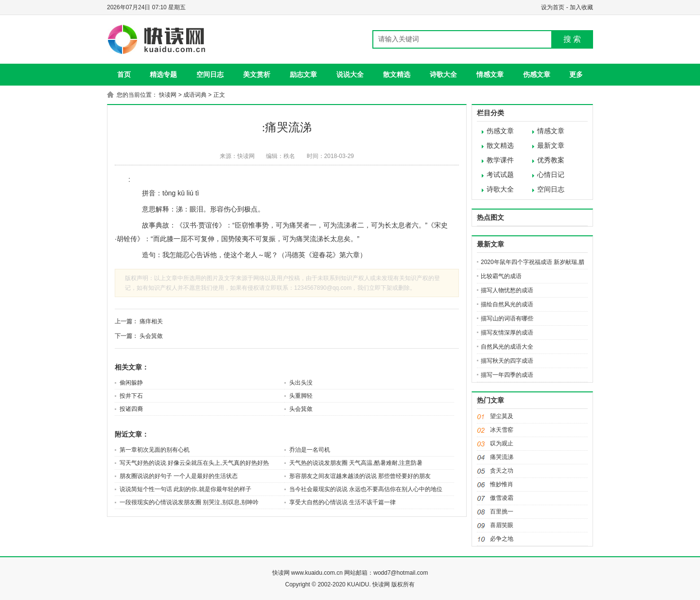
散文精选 (397, 74)
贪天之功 (502, 471)
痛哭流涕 (502, 457)
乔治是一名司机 (310, 450)
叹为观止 (502, 443)
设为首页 (553, 7)
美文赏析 (257, 74)
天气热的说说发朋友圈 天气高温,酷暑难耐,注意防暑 (356, 463)
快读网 (168, 95)
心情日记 (551, 175)
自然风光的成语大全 (507, 347)
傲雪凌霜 (502, 498)
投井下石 (131, 396)
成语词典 (195, 95)
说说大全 (350, 74)
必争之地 (502, 539)
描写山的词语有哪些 (507, 318)
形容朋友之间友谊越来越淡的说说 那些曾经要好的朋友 (360, 476)
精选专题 (163, 74)
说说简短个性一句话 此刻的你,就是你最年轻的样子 (185, 489)
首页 (124, 74)
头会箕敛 (151, 336)
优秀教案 (551, 160)
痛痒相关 (151, 321)
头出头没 (301, 383)
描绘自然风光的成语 (507, 304)
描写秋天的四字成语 (507, 361)
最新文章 (551, 146)
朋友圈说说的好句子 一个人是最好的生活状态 (179, 476)
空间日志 (210, 74)
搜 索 (572, 39)
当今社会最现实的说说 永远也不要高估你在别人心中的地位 (366, 489)
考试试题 (500, 175)
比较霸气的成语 (501, 276)
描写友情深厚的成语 (507, 333)
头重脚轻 (301, 396)
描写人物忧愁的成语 (507, 290)
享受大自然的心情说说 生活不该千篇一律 (342, 502)
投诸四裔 (131, 409)
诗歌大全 (443, 74)
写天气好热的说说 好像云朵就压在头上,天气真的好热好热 (194, 463)
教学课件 (500, 160)
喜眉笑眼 (502, 525)
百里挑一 (502, 512)
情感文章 (490, 74)
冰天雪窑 (502, 430)
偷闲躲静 (131, 383)
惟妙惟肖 (502, 484)
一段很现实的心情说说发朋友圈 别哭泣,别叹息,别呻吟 (189, 502)
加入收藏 (581, 7)
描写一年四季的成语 (507, 375)
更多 (576, 74)
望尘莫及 (502, 416)
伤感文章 (537, 74)
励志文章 (303, 74)
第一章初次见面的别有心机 (155, 450)
